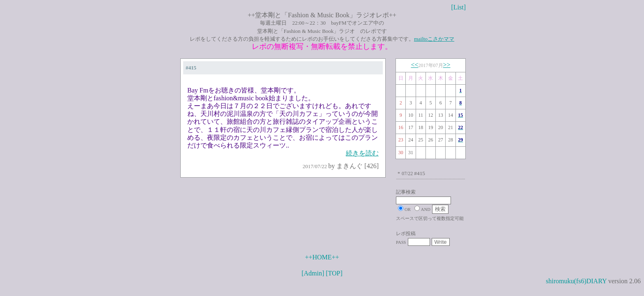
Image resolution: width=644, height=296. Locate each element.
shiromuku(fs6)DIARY (576, 281)
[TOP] (334, 273)
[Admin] (313, 273)
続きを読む (362, 153)
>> (447, 65)
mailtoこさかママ (434, 39)
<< (414, 65)
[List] (458, 7)
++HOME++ (322, 257)
